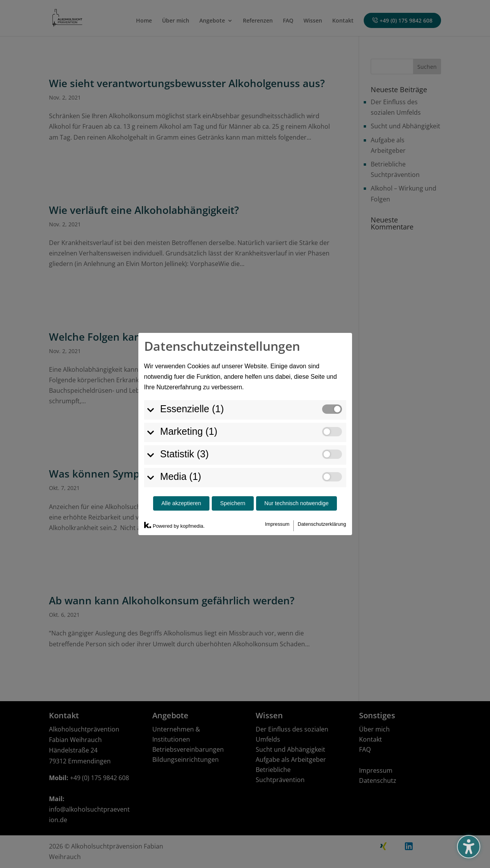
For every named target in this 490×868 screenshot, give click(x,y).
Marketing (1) (184, 394)
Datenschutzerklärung (322, 486)
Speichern (233, 466)
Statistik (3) (180, 416)
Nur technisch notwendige (296, 466)
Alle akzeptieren (181, 466)
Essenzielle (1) (188, 371)
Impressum (277, 486)
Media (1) (176, 439)
